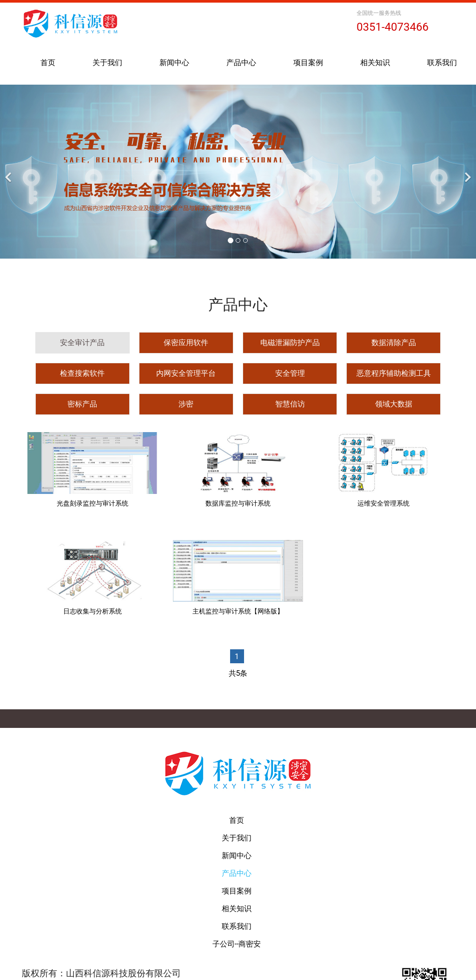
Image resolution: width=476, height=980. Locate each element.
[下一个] (467, 171)
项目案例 (308, 63)
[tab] (83, 343)
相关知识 (375, 63)
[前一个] (9, 171)
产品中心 (241, 63)
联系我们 (442, 63)
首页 (48, 63)
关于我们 (107, 63)
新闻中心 (174, 63)
